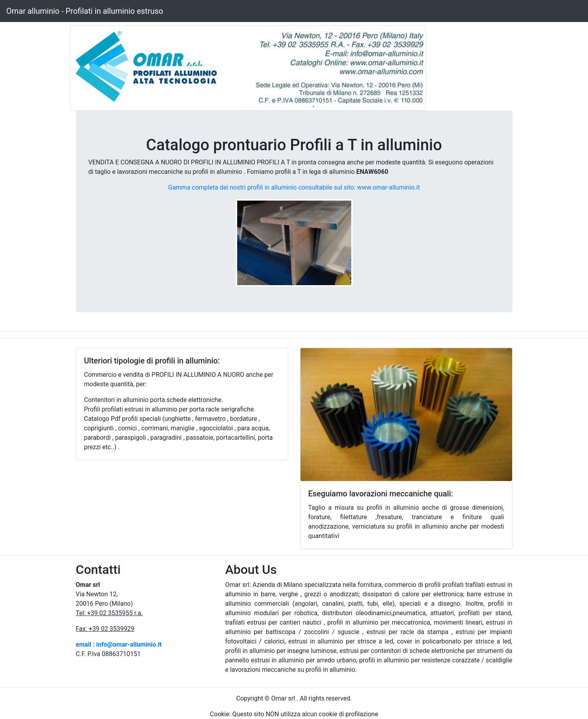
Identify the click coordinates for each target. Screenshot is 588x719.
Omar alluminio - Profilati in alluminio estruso (85, 11)
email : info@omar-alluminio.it (119, 644)
